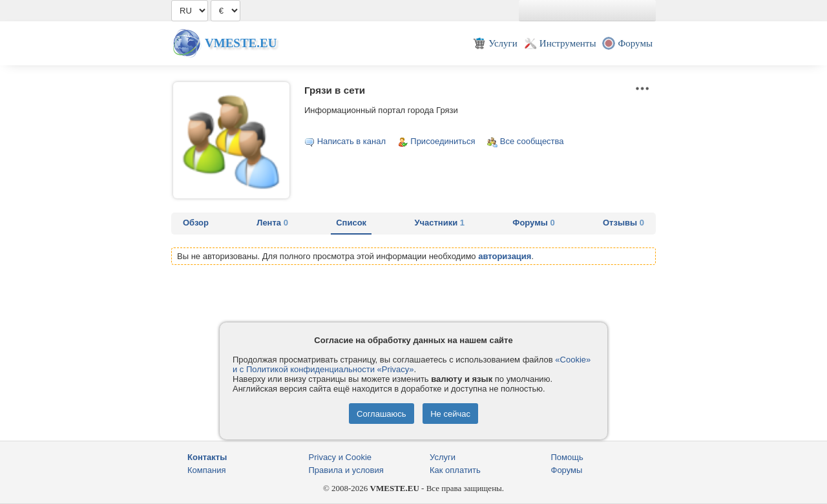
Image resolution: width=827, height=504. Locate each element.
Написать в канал (351, 141)
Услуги (443, 457)
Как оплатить (455, 470)
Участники (439, 223)
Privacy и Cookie (340, 457)
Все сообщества (532, 141)
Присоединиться (443, 141)
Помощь (567, 457)
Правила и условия (346, 470)
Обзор (196, 223)
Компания (207, 470)
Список (351, 223)
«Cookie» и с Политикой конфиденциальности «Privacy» (412, 364)
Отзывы (623, 223)
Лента (272, 223)
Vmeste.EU (241, 43)
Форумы (533, 223)
